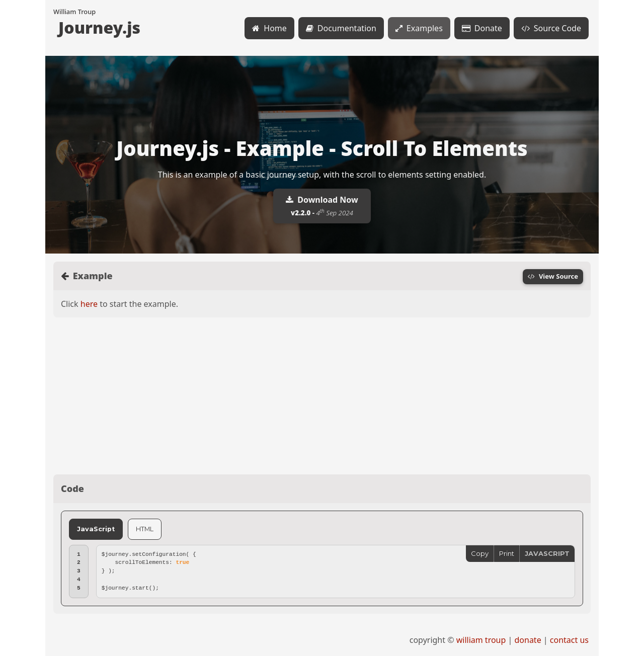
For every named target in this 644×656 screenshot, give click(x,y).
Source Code (551, 28)
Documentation (341, 28)
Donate (482, 28)
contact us (569, 640)
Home (269, 28)
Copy (480, 553)
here (89, 304)
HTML (145, 529)
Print (507, 553)
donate (528, 640)
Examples (419, 28)
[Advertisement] (322, 396)
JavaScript (96, 529)
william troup (481, 640)
